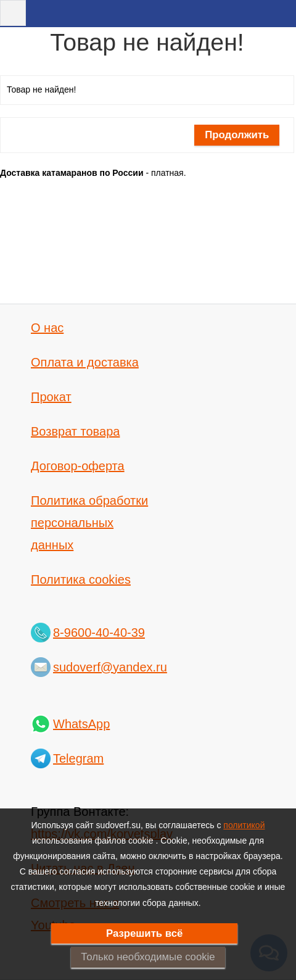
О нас (47, 328)
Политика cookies (81, 579)
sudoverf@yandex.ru (110, 667)
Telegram (78, 758)
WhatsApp (81, 724)
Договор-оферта (78, 466)
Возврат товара (75, 431)
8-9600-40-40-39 (99, 633)
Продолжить (237, 135)
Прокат (51, 397)
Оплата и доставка (85, 362)
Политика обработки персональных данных (89, 523)
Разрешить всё (145, 933)
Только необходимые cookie (148, 957)
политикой (244, 825)
